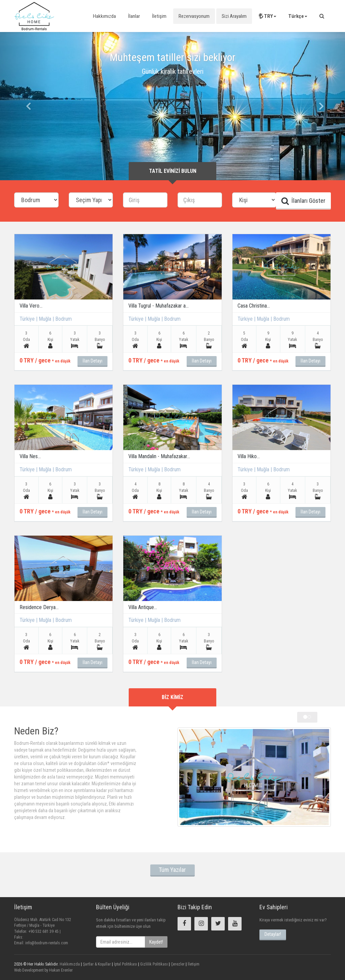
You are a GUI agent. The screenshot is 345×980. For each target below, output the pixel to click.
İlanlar (134, 16)
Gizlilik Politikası (153, 964)
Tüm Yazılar (172, 870)
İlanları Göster (303, 201)
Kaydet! (156, 942)
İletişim (159, 16)
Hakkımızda (104, 16)
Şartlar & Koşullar (96, 964)
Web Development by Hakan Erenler (43, 970)
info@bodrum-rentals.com (47, 943)
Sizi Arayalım (234, 16)
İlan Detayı (92, 361)
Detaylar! (273, 934)
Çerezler (177, 964)
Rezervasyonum (194, 16)
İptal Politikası (125, 964)
